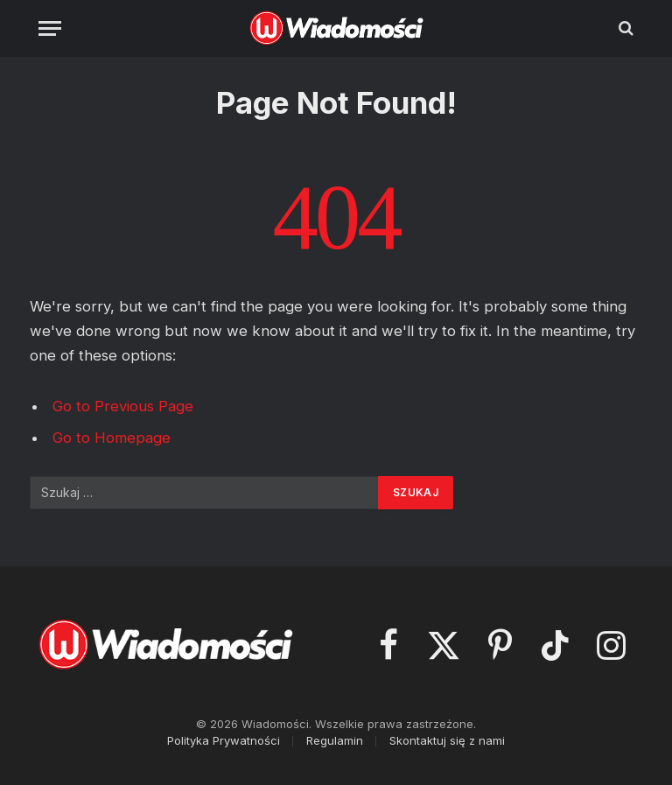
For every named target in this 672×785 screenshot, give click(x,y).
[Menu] (50, 28)
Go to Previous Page (123, 406)
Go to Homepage (112, 438)
